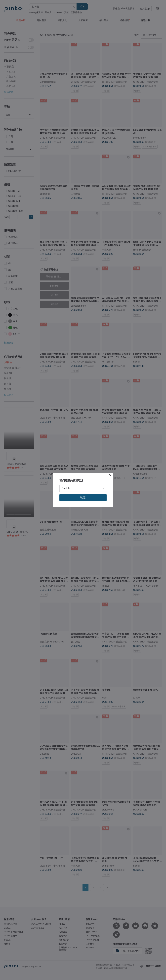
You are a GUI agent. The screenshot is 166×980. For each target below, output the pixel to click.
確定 (83, 497)
